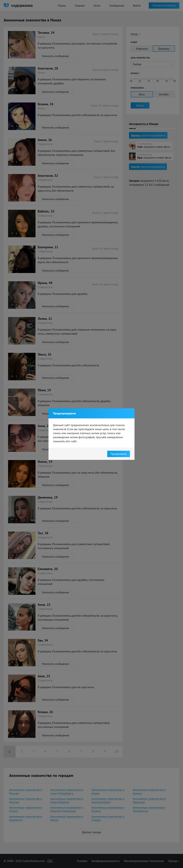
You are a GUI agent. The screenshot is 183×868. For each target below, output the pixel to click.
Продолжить (119, 454)
